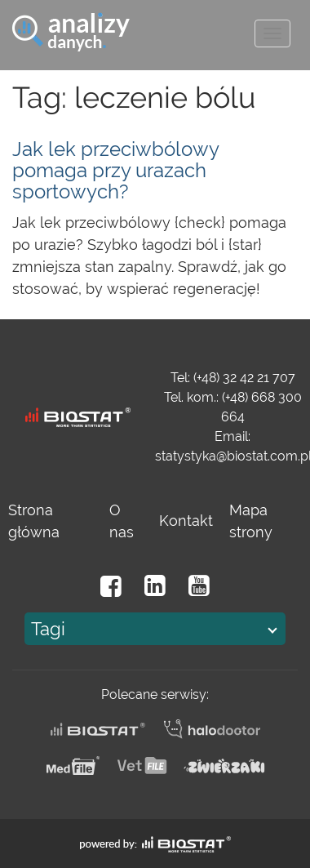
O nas (122, 521)
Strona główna (34, 521)
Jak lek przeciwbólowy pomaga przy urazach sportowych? (115, 171)
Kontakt (186, 521)
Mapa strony (251, 521)
